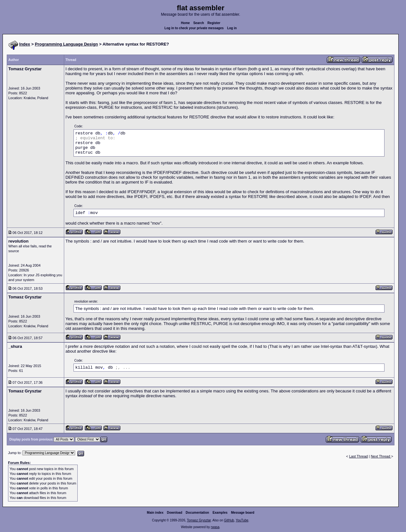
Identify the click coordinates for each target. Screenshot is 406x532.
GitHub (229, 520)
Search (199, 23)
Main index (155, 513)
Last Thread (359, 456)
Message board (243, 513)
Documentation (198, 513)
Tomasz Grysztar (199, 520)
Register (214, 23)
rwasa (215, 527)
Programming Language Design (66, 44)
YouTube (242, 520)
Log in (232, 28)
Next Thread (381, 456)
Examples (220, 513)
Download (175, 513)
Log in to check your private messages (194, 28)
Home (186, 23)
